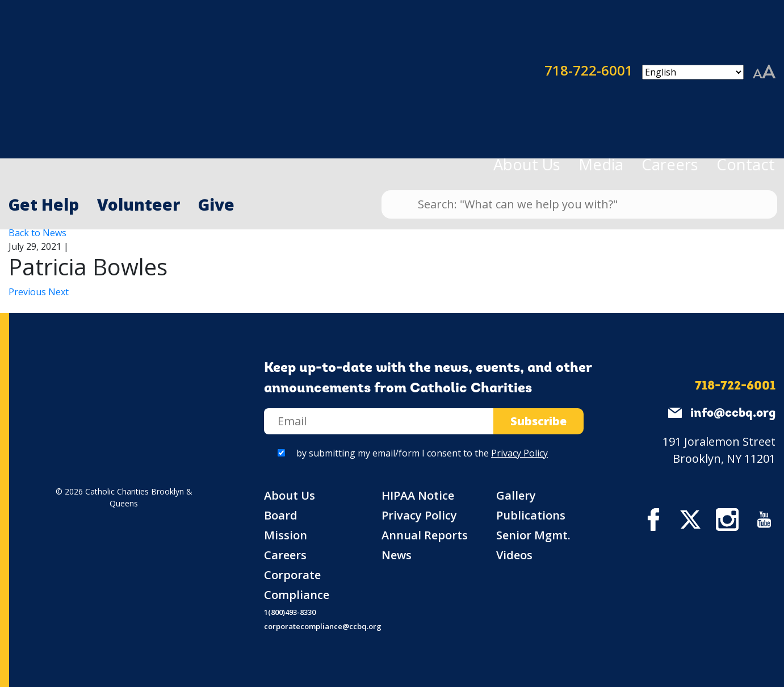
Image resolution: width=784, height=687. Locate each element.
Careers (670, 164)
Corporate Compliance (297, 585)
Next (58, 292)
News (397, 555)
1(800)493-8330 (290, 612)
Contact (746, 164)
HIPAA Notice (418, 495)
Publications (531, 515)
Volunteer (139, 204)
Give (216, 204)
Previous (28, 292)
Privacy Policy (519, 453)
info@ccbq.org (733, 414)
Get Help (44, 204)
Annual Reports (425, 535)
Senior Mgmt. (533, 535)
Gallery (516, 495)
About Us (527, 164)
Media (601, 164)
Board (281, 515)
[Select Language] (693, 72)
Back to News (37, 233)
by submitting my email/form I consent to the (422, 453)
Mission (286, 535)
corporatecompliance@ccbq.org (323, 626)
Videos (514, 555)
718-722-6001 (512, 72)
